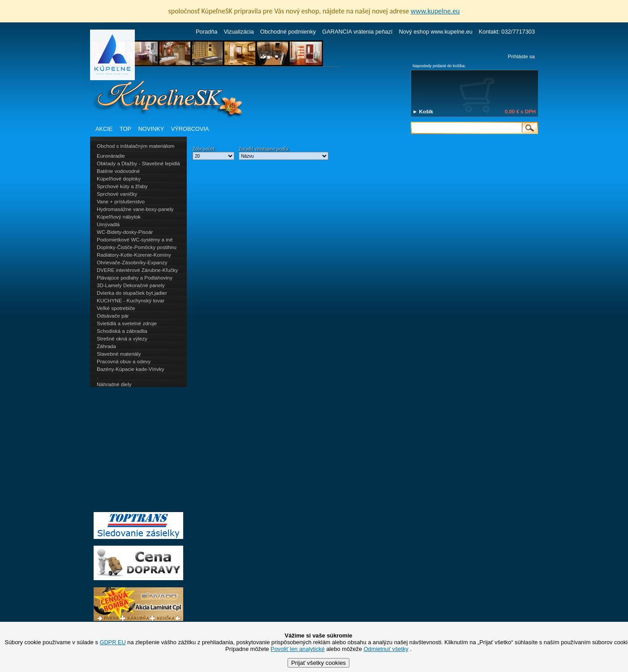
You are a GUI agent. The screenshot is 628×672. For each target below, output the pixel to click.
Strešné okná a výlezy (122, 339)
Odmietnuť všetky (386, 649)
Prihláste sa (521, 56)
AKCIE (104, 129)
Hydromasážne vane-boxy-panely (135, 209)
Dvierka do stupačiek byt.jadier (132, 293)
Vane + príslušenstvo (121, 202)
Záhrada (106, 346)
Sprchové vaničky (117, 194)
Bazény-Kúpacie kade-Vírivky (130, 369)
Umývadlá (108, 224)
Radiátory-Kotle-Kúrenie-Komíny (134, 255)
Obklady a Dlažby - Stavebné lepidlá (138, 164)
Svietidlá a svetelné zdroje (127, 323)
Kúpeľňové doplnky (119, 179)
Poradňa (206, 32)
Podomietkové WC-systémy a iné (135, 240)
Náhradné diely (114, 384)
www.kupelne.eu (435, 11)
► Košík (423, 112)
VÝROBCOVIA (190, 129)
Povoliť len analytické (298, 649)
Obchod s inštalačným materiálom (135, 146)
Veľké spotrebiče (116, 308)
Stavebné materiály (119, 354)
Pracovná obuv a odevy (124, 362)
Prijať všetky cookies (318, 663)
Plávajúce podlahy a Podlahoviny (135, 278)
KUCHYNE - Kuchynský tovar (131, 301)
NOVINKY (151, 129)
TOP (125, 129)
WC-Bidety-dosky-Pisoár (125, 232)
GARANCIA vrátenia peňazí (357, 32)
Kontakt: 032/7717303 (507, 32)
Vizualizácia (239, 32)
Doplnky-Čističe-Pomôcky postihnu (137, 247)
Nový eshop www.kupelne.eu (435, 32)
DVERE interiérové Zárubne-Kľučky (137, 270)
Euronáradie (111, 156)
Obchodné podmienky (288, 32)
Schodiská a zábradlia (122, 331)
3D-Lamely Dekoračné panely (131, 285)
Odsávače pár (113, 316)
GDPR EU (112, 642)
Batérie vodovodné (118, 171)
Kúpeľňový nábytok (119, 217)
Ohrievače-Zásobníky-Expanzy (132, 263)
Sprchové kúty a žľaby (122, 186)
